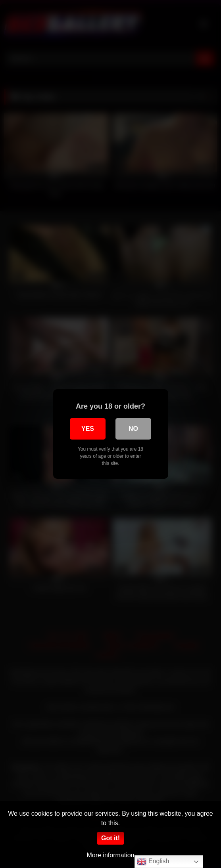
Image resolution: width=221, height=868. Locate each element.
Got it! (110, 838)
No (133, 429)
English (153, 862)
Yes (88, 429)
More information (110, 855)
